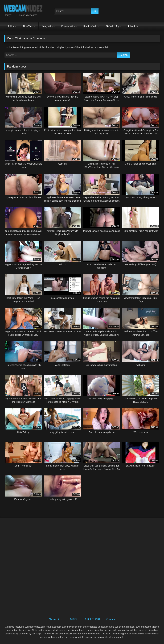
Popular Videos (69, 26)
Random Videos (91, 26)
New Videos (29, 26)
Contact (110, 620)
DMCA (74, 620)
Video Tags (115, 26)
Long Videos (48, 26)
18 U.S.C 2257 (92, 620)
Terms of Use (57, 620)
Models (134, 26)
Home (13, 26)
